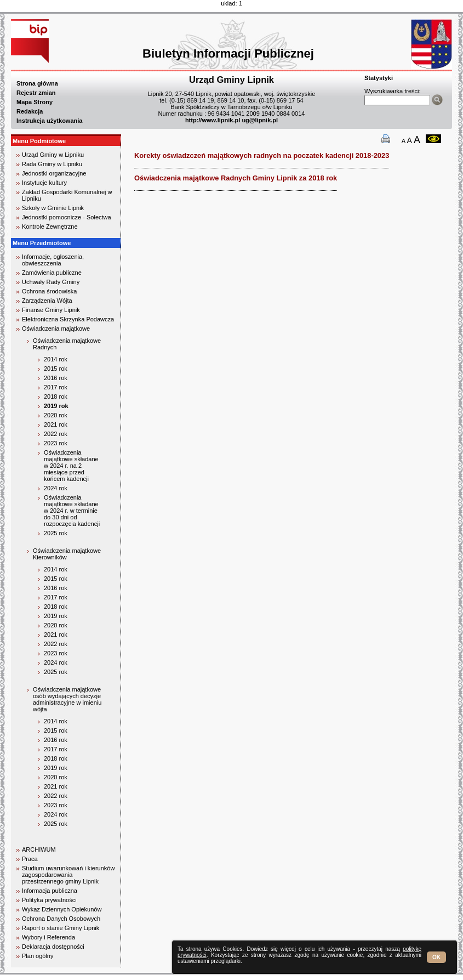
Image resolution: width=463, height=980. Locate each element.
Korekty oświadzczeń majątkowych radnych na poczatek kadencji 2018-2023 (262, 155)
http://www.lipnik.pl (213, 120)
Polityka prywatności (49, 900)
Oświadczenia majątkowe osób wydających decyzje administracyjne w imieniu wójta (67, 699)
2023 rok (56, 443)
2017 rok (56, 387)
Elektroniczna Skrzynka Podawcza (68, 319)
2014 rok (56, 359)
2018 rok (56, 396)
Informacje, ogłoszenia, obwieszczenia (53, 260)
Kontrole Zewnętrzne (50, 226)
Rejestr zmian (36, 93)
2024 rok (56, 488)
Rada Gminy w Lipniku (52, 164)
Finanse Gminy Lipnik (51, 310)
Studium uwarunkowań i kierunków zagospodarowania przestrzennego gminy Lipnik (68, 875)
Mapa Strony (35, 102)
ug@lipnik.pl (260, 120)
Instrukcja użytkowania (49, 121)
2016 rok (56, 378)
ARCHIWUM (39, 849)
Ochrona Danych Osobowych (61, 919)
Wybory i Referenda (48, 937)
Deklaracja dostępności (53, 947)
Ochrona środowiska (49, 291)
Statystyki (379, 78)
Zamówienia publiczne (52, 273)
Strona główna (37, 83)
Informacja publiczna (50, 891)
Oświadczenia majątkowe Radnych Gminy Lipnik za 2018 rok (236, 178)
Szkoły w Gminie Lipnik (53, 208)
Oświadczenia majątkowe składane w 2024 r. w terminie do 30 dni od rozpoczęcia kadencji (72, 511)
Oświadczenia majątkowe (56, 328)
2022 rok (56, 434)
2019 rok (56, 406)
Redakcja (30, 111)
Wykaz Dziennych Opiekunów (62, 909)
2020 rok (56, 415)
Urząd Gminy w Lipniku (53, 155)
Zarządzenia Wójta (47, 301)
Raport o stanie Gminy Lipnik (61, 928)
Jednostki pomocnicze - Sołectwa (67, 217)
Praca (30, 859)
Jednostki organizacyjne (54, 173)
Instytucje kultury (44, 183)
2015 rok (56, 369)
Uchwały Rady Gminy (51, 282)
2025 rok (56, 533)
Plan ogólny (38, 956)
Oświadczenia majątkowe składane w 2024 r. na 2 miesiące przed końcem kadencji (71, 466)
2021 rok (56, 424)
